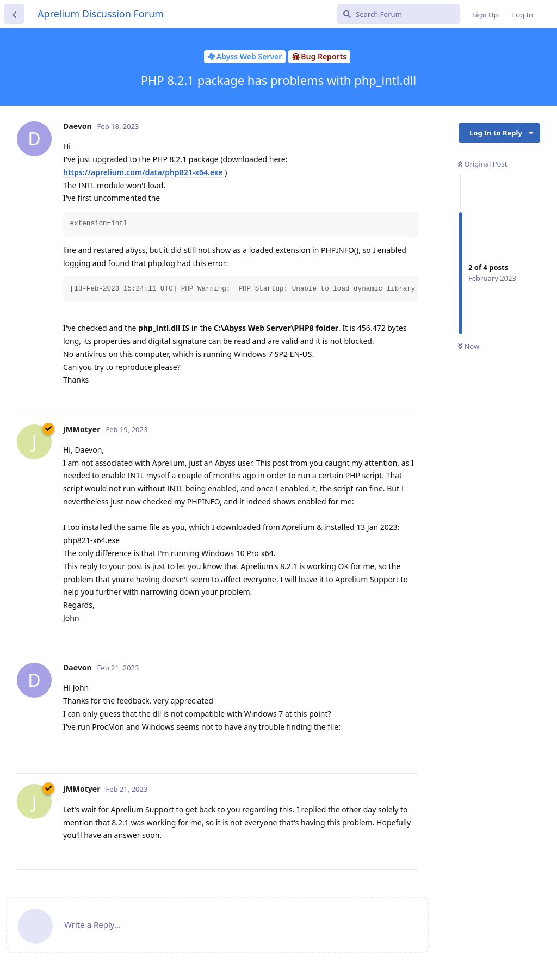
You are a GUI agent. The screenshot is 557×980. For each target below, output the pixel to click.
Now (469, 346)
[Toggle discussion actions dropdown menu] (531, 133)
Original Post (482, 164)
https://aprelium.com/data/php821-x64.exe (143, 172)
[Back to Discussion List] (14, 14)
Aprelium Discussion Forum (101, 14)
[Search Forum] (398, 14)
